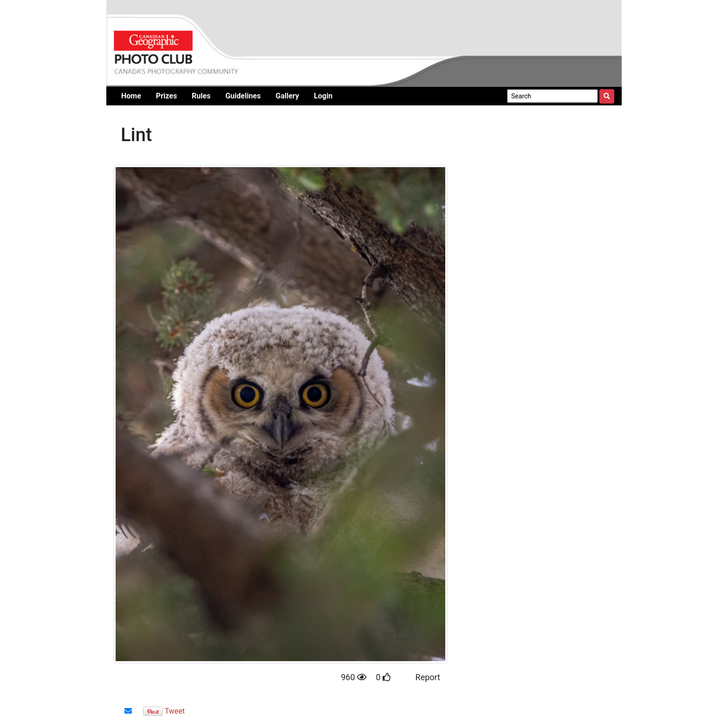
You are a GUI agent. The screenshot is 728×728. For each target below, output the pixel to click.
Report (428, 677)
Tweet (175, 711)
